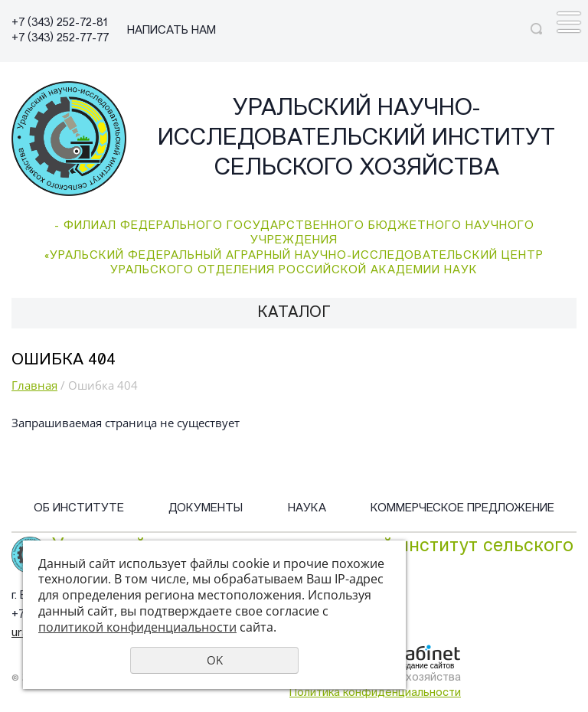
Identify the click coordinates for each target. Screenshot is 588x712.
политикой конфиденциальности (137, 627)
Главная (34, 385)
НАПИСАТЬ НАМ (171, 31)
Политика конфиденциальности (375, 693)
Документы (206, 509)
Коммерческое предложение (462, 509)
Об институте (79, 509)
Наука (307, 509)
